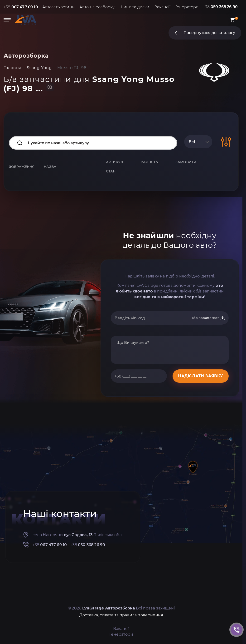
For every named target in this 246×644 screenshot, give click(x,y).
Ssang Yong (39, 68)
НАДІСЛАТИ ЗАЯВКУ (201, 376)
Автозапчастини (58, 7)
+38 (21, 7)
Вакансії (162, 7)
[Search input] (93, 143)
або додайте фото (209, 318)
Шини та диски (134, 7)
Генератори (187, 7)
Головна (12, 68)
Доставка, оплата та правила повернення (121, 615)
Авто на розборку (97, 7)
